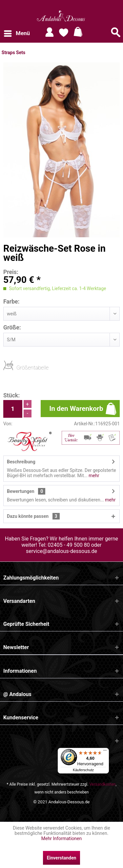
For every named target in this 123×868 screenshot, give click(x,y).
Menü (17, 32)
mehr (93, 476)
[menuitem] (17, 33)
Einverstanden (62, 858)
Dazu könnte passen (33, 516)
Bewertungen (21, 491)
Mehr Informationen (61, 838)
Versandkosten (102, 784)
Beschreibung (21, 462)
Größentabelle (18, 367)
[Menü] (105, 752)
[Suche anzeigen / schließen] (116, 32)
